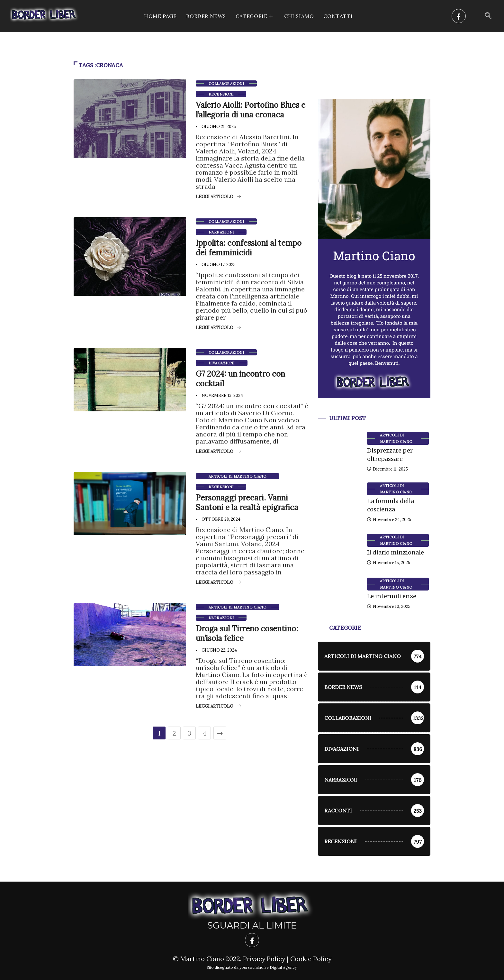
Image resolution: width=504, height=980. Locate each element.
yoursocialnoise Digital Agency (268, 967)
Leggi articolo (218, 197)
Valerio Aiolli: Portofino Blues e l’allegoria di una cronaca (251, 110)
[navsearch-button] (488, 16)
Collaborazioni (226, 84)
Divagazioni (222, 363)
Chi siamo (299, 16)
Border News (206, 16)
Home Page (160, 16)
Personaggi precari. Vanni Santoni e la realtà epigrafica (247, 503)
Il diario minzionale (396, 552)
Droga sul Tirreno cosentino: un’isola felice (247, 633)
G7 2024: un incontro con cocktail (240, 379)
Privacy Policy (264, 959)
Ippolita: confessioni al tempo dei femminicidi (249, 248)
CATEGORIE (255, 16)
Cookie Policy (311, 959)
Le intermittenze (392, 596)
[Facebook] (459, 16)
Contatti (338, 16)
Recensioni (221, 94)
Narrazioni (221, 232)
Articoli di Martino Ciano (237, 476)
